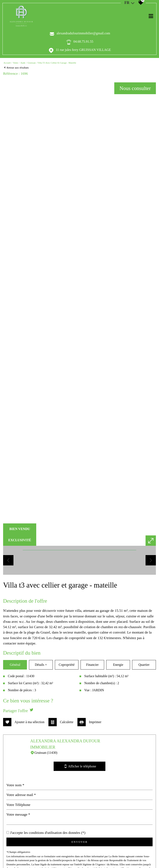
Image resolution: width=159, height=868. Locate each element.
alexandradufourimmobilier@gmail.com (83, 33)
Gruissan (32, 63)
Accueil (7, 63)
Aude (23, 63)
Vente (15, 63)
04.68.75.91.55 (83, 41)
